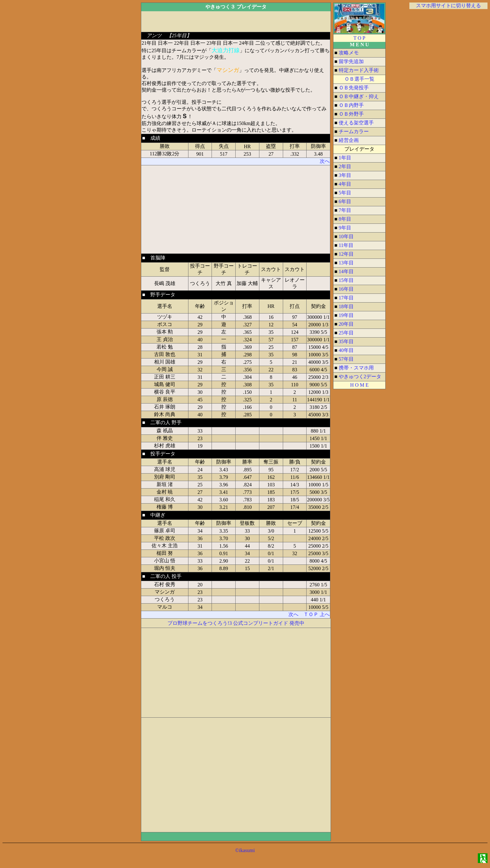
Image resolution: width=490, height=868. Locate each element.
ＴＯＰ (311, 614)
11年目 (346, 245)
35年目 (346, 341)
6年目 (345, 201)
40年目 (346, 350)
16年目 (346, 289)
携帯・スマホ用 (356, 368)
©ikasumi (245, 850)
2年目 (345, 166)
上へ (325, 614)
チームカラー (354, 131)
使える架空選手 (356, 123)
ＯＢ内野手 (351, 105)
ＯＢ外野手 (351, 114)
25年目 (346, 333)
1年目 (345, 158)
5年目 (345, 193)
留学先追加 (351, 61)
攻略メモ (349, 53)
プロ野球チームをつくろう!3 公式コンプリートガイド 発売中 (236, 623)
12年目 (346, 254)
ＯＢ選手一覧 (359, 79)
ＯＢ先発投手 (354, 88)
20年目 (346, 324)
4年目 (345, 184)
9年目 (345, 228)
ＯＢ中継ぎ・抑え (359, 96)
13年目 (346, 263)
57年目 (346, 359)
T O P (359, 38)
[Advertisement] (114, 96)
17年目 (346, 298)
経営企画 (349, 140)
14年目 (346, 271)
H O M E (359, 385)
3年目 (345, 175)
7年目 (345, 210)
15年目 (346, 280)
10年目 (346, 236)
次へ (325, 161)
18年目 (346, 306)
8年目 (345, 219)
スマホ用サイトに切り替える (448, 5)
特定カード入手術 (359, 70)
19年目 (346, 315)
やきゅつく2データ (360, 376)
